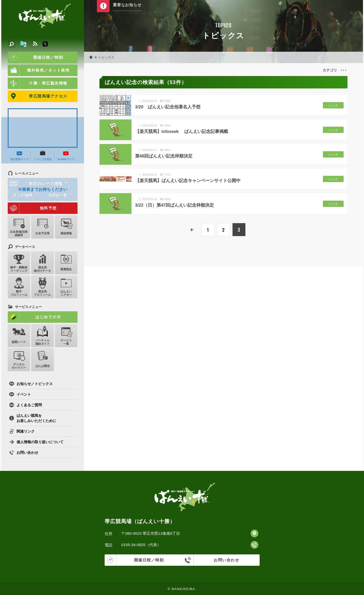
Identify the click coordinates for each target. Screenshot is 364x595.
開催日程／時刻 (36, 57)
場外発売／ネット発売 (39, 70)
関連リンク (22, 431)
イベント (20, 394)
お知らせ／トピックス (31, 384)
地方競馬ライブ (19, 155)
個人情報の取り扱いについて (36, 442)
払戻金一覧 (60, 195)
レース (332, 106)
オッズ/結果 (25, 195)
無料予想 (32, 208)
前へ (192, 230)
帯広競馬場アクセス (38, 96)
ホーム (92, 57)
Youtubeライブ (66, 155)
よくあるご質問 (25, 405)
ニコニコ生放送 (43, 155)
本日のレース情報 (38, 184)
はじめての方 (34, 317)
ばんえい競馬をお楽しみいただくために (33, 418)
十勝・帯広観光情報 (38, 83)
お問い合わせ (24, 453)
